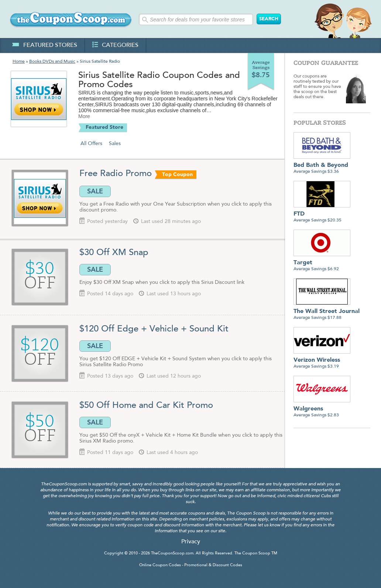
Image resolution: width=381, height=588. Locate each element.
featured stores (44, 45)
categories (115, 45)
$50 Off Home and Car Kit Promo (146, 406)
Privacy (191, 542)
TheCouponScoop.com (172, 553)
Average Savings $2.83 (322, 409)
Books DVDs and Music (52, 62)
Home (19, 62)
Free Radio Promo (116, 174)
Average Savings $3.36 (322, 166)
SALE (95, 191)
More (84, 116)
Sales (115, 144)
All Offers (91, 144)
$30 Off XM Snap (114, 253)
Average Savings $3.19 (322, 360)
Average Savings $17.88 (327, 312)
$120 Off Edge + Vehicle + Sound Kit (154, 329)
